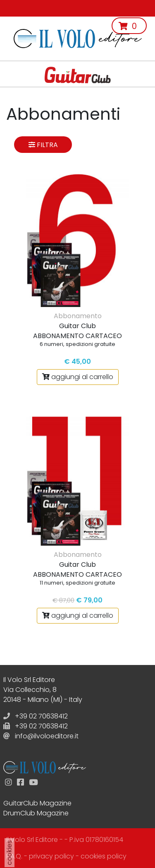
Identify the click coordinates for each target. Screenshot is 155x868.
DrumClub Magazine (36, 813)
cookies (9, 853)
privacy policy (51, 856)
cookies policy (104, 856)
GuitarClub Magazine (37, 803)
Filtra (43, 145)
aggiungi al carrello (78, 377)
